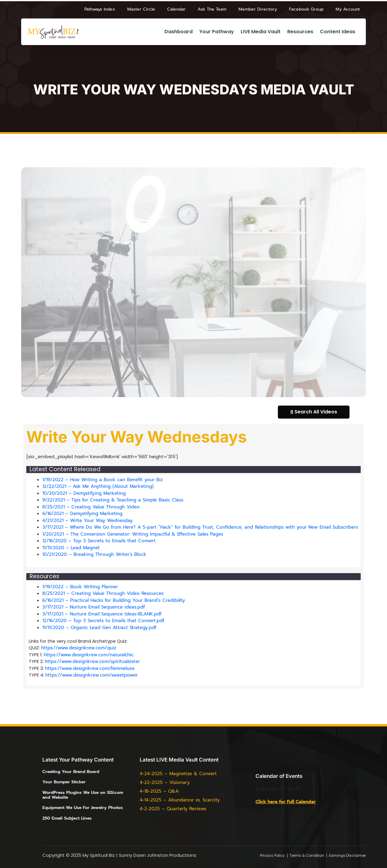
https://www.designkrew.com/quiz (79, 648)
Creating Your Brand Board (71, 772)
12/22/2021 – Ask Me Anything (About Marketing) (98, 486)
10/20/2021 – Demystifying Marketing (84, 493)
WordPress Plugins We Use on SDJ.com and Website (83, 795)
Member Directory (258, 9)
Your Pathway (217, 32)
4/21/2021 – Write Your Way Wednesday (88, 520)
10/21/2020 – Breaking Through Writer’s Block (94, 554)
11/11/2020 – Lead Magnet (71, 548)
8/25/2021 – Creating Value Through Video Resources (103, 593)
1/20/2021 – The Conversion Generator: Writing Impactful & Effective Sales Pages (133, 534)
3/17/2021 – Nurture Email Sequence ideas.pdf (94, 607)
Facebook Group (306, 9)
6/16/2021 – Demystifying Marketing (82, 514)
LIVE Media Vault (261, 32)
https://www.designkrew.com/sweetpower (92, 675)
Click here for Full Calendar (286, 802)
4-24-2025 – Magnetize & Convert (178, 774)
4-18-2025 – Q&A (159, 791)
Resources (300, 32)
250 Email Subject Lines (67, 818)
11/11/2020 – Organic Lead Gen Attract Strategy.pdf (99, 628)
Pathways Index (100, 9)
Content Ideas (338, 32)
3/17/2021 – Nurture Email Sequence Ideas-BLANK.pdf (102, 614)
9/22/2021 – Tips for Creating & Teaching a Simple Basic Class (113, 500)
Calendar (176, 9)
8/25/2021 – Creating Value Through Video (91, 507)
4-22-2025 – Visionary (165, 782)
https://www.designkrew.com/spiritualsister (92, 661)
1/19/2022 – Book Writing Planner (80, 587)
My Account (348, 9)
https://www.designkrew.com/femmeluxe (90, 668)
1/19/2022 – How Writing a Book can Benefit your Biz (102, 480)
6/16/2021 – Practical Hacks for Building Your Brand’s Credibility (114, 600)
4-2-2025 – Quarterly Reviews (173, 809)
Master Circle (141, 9)
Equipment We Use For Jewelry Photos (83, 808)
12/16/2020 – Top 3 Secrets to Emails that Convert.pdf (103, 621)
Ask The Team (212, 9)
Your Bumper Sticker (64, 782)
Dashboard (179, 32)
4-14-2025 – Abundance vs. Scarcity (180, 800)
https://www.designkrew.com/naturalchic (89, 655)
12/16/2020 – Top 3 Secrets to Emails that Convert (99, 541)
